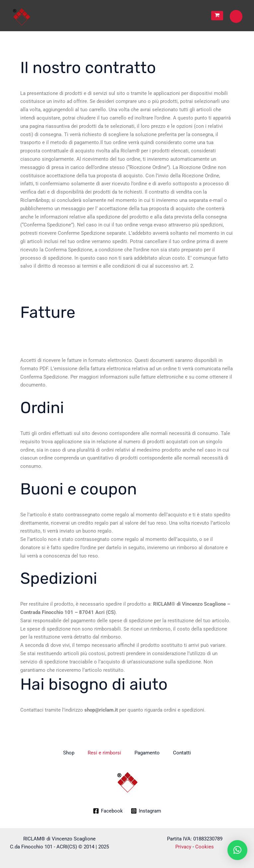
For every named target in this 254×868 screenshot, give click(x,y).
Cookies (205, 847)
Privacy (183, 847)
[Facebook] (108, 811)
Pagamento (147, 753)
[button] (237, 850)
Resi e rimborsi (104, 753)
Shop (69, 753)
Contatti (182, 753)
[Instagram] (146, 811)
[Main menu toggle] (236, 16)
